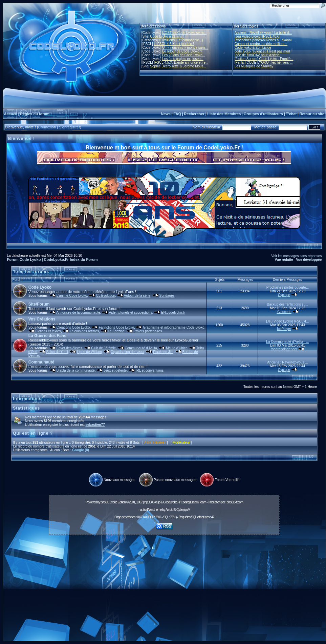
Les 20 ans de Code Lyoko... (184, 55)
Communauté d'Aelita (141, 348)
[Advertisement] (164, 590)
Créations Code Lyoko (73, 327)
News (166, 114)
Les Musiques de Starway (254, 66)
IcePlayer (284, 329)
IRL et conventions (150, 370)
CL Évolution (106, 296)
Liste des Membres (224, 114)
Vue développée (309, 260)
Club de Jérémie (103, 348)
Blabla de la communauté (76, 370)
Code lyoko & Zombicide (253, 48)
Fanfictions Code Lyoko (116, 327)
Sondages (167, 296)
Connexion (47, 127)
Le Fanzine (116, 331)
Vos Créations (42, 319)
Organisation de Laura (127, 352)
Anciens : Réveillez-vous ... (287, 362)
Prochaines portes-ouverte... (288, 287)
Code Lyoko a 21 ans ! (167, 36)
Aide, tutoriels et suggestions (131, 313)
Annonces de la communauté (78, 313)
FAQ (177, 114)
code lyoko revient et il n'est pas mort (262, 51)
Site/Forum (39, 304)
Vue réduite (284, 260)
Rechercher (194, 114)
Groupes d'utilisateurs (263, 114)
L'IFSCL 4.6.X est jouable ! (174, 44)
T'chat (291, 114)
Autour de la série (137, 296)
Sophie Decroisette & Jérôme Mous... (178, 66)
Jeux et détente (115, 370)
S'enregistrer (69, 127)
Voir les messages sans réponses (296, 256)
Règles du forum (35, 114)
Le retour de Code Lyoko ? (182, 51)
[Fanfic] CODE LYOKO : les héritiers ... (264, 63)
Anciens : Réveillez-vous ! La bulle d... (263, 33)
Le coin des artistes (84, 331)
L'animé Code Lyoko (72, 296)
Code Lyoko (40, 287)
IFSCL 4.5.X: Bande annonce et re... (181, 63)
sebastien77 (95, 425)
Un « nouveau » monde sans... (185, 48)
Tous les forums (31, 272)
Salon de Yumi (57, 352)
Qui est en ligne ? (33, 433)
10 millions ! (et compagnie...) (181, 40)
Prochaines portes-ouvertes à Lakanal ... (265, 40)
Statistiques (26, 408)
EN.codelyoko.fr (173, 313)
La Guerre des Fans (47, 336)
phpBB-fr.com (235, 502)
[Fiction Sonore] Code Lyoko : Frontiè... (264, 59)
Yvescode (284, 312)
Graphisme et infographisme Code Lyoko (173, 327)
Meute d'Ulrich (177, 348)
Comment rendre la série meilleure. (261, 44)
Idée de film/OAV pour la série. (257, 55)
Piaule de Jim (163, 352)
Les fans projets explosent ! (183, 59)
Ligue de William (89, 352)
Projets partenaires (148, 331)
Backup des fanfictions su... (288, 304)
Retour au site (312, 114)
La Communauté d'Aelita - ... (287, 342)
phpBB (105, 502)
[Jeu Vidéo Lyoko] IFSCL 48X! (257, 36)
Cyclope (284, 295)
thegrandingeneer (284, 349)
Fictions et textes (48, 331)
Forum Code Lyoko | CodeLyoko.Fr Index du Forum (52, 259)
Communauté (41, 362)
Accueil (11, 114)
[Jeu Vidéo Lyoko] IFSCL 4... (287, 321)
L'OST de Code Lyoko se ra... (184, 33)
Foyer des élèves (69, 348)
